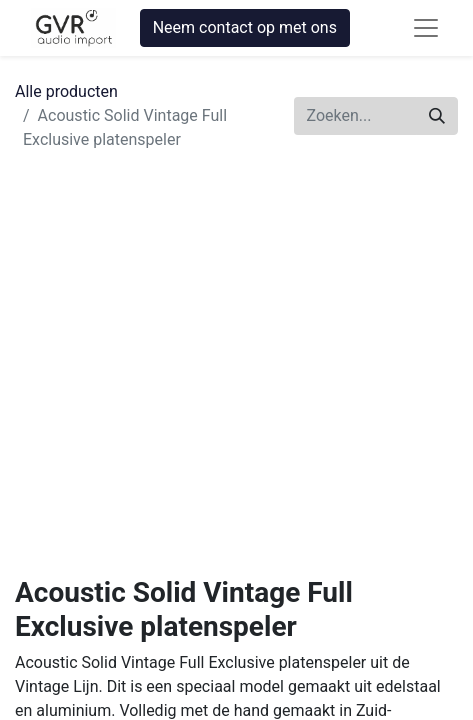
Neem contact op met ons (245, 27)
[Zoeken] (437, 116)
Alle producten (66, 91)
